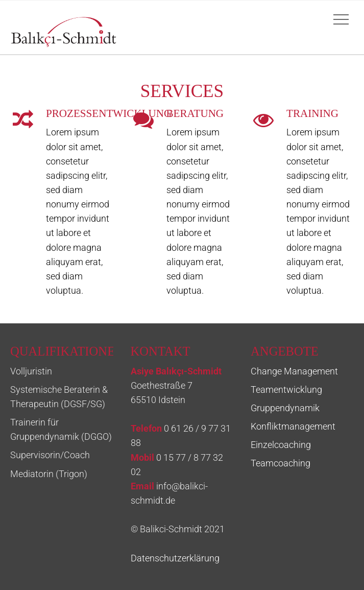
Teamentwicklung (286, 390)
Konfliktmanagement (293, 427)
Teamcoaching (281, 463)
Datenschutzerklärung (175, 558)
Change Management (294, 371)
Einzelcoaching (281, 445)
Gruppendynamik (285, 408)
